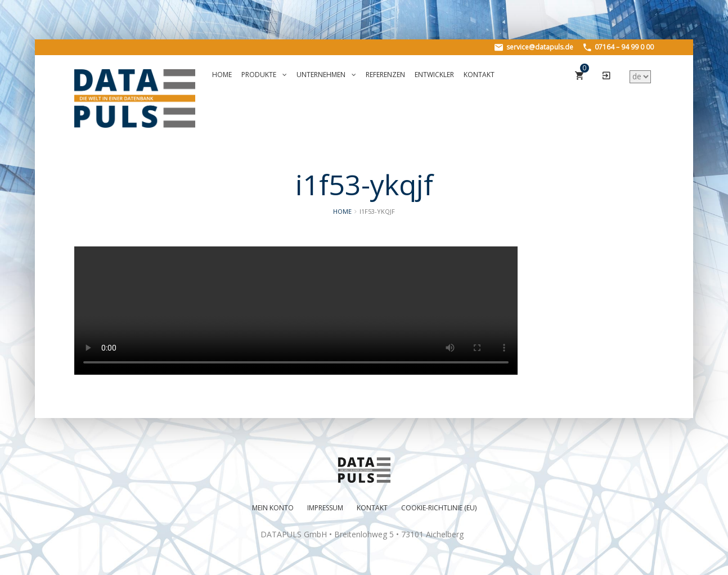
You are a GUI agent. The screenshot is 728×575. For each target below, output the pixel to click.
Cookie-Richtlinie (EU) (439, 508)
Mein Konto (273, 508)
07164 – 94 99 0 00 (619, 47)
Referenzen (385, 75)
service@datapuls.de (534, 47)
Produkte (264, 75)
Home (222, 75)
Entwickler (434, 75)
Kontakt (479, 75)
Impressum (325, 508)
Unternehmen (326, 75)
